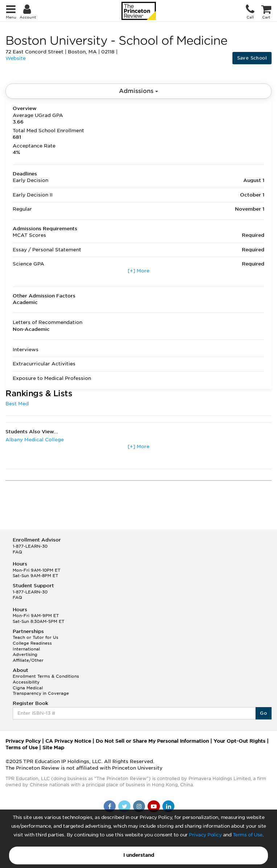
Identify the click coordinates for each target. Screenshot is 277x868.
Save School (252, 58)
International (26, 649)
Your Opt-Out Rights (239, 741)
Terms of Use (248, 835)
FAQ (17, 552)
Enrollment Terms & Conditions (46, 676)
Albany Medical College (35, 440)
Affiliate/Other (28, 660)
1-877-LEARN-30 (30, 546)
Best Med (17, 404)
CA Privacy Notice (68, 741)
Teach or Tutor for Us (36, 637)
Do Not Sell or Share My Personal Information (152, 741)
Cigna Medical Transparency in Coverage (41, 691)
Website (16, 58)
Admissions (138, 91)
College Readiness (32, 643)
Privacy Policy (205, 835)
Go (263, 713)
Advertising (25, 654)
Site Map (53, 748)
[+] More (138, 271)
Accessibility (26, 682)
